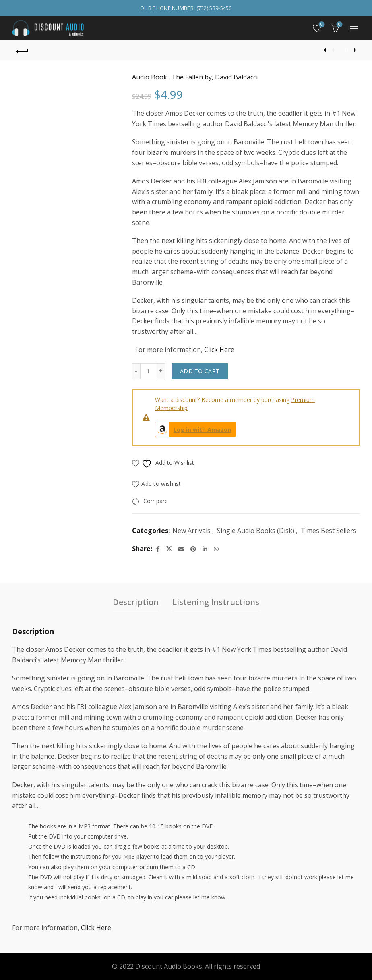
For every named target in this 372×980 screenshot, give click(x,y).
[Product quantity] (148, 371)
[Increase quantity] (161, 371)
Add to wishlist (161, 484)
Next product (350, 50)
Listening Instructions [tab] (216, 602)
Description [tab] (136, 602)
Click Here (219, 350)
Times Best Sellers (329, 531)
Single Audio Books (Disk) (256, 531)
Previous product (330, 50)
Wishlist (321, 25)
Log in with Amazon (193, 430)
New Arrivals (191, 531)
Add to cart (200, 371)
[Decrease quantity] (136, 371)
